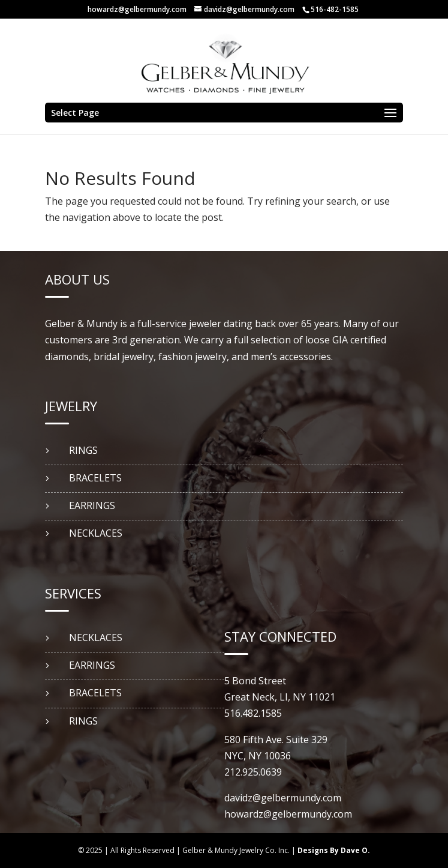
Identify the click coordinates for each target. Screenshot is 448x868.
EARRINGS (92, 505)
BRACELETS (95, 478)
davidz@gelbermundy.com (283, 798)
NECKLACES (96, 533)
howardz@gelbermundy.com (137, 9)
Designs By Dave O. (334, 850)
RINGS (83, 450)
